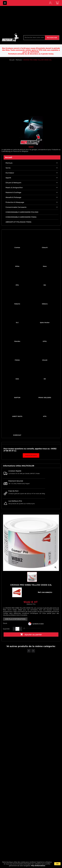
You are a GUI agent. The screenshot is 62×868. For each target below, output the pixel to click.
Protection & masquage (15, 202)
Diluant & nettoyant (13, 183)
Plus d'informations (38, 866)
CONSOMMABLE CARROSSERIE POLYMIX (22, 212)
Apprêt (8, 178)
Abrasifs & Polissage (13, 197)
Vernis (8, 168)
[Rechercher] (34, 37)
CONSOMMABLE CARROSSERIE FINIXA (21, 217)
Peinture (9, 163)
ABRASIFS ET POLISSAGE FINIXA (18, 222)
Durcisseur (10, 173)
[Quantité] (17, 629)
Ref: (40, 592)
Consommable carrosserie (16, 207)
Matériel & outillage (13, 192)
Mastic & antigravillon (14, 188)
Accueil (9, 157)
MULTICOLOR (5, 3)
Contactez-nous (31, 455)
